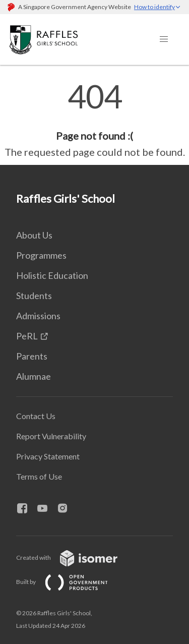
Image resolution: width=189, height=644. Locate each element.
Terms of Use (39, 476)
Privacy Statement (48, 456)
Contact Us (36, 416)
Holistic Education (52, 275)
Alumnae (34, 376)
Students (34, 296)
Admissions (38, 316)
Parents (32, 356)
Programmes (41, 255)
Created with (75, 558)
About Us (34, 235)
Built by (70, 582)
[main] (94, 120)
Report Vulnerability (51, 436)
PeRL (27, 336)
